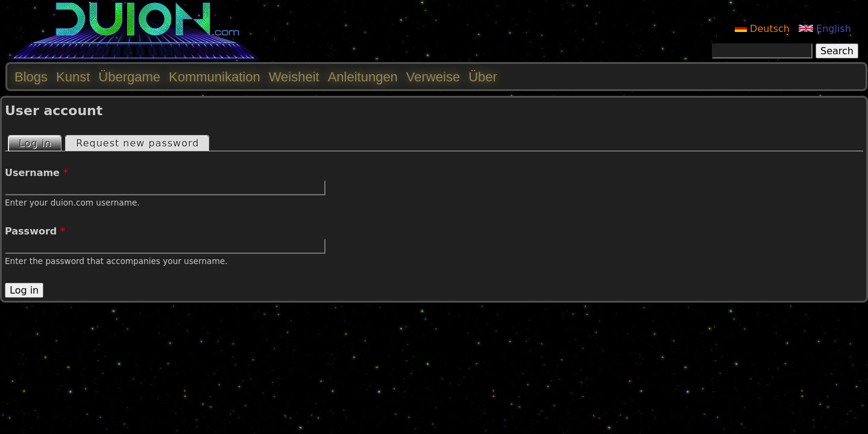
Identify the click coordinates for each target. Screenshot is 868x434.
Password (35, 231)
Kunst (73, 77)
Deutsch (762, 29)
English (825, 29)
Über (483, 77)
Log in (40, 143)
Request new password (137, 143)
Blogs (31, 77)
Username (36, 173)
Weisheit (294, 77)
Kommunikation (215, 77)
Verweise (433, 77)
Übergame (129, 77)
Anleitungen (363, 77)
